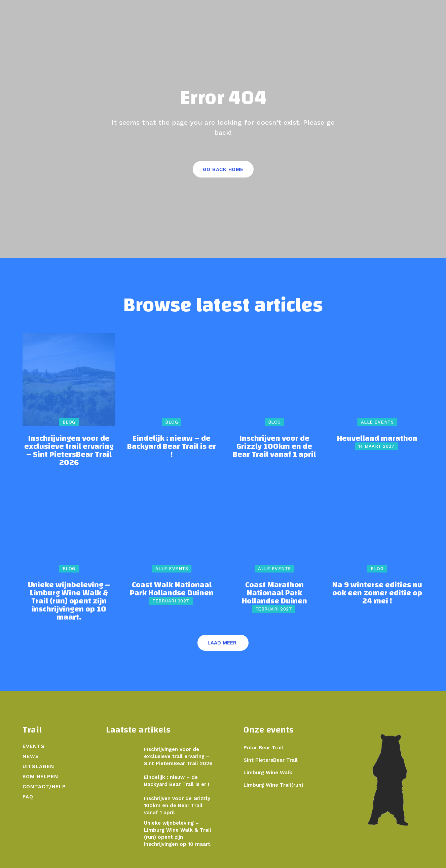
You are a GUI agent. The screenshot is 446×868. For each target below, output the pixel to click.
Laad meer (222, 643)
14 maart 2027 (377, 446)
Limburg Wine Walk (268, 773)
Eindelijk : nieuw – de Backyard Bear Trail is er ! (172, 446)
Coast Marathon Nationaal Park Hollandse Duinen (274, 593)
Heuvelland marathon (377, 438)
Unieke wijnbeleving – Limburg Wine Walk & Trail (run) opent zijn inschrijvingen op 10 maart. (69, 601)
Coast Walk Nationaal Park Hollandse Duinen (172, 589)
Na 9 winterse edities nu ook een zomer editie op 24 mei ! (377, 593)
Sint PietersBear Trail (271, 760)
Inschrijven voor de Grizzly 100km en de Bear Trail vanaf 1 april (274, 446)
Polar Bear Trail (263, 748)
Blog (69, 422)
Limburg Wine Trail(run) (273, 785)
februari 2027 (171, 601)
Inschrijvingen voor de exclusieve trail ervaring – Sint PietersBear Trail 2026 (69, 450)
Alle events (377, 422)
